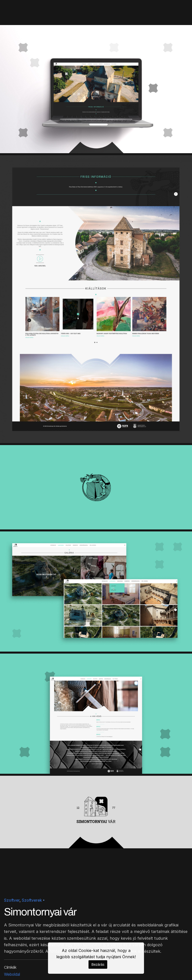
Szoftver (12, 900)
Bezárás (98, 964)
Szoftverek (32, 900)
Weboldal (12, 974)
